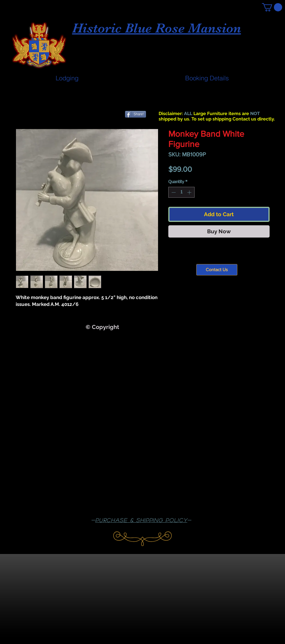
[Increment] (190, 192)
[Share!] (136, 114)
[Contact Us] (217, 270)
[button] (272, 7)
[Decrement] (173, 192)
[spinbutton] (181, 192)
